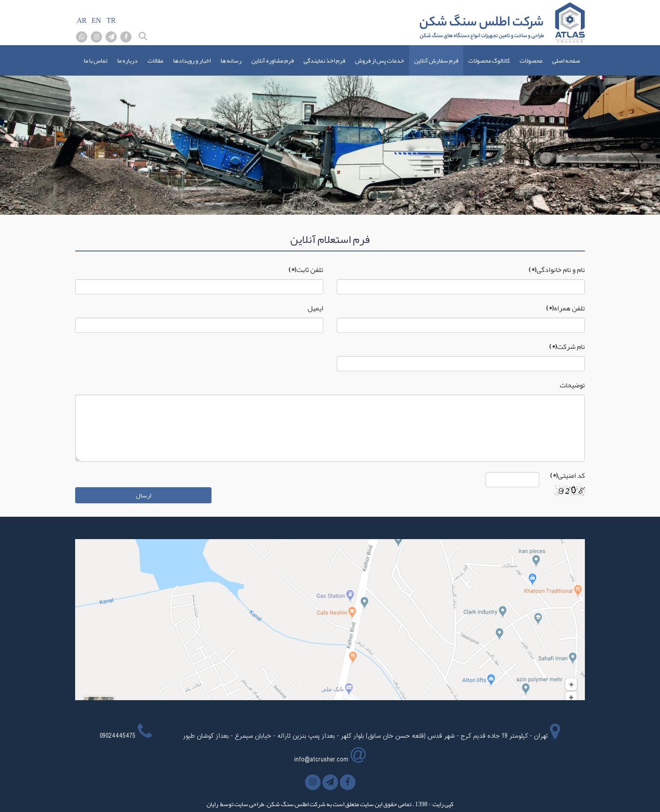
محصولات (531, 60)
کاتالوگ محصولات (489, 60)
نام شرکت (567, 347)
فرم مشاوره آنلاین (273, 60)
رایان (212, 804)
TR (111, 20)
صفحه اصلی (566, 60)
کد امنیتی (567, 476)
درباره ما (127, 60)
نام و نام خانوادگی (557, 270)
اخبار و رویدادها (192, 60)
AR (81, 20)
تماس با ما (95, 60)
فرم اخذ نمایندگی (324, 60)
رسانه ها (231, 60)
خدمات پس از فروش (380, 60)
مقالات (155, 60)
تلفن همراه (565, 308)
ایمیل (315, 308)
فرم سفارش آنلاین (436, 60)
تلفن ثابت (306, 270)
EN (96, 20)
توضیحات (572, 385)
